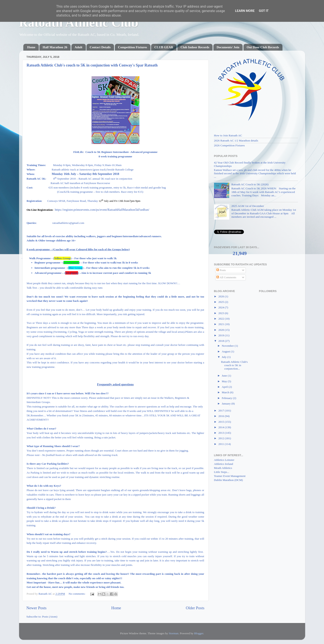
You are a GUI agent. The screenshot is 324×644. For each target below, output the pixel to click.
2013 (221, 433)
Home (31, 47)
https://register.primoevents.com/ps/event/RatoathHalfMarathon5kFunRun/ (102, 210)
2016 (221, 416)
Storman (174, 633)
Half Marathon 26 (55, 47)
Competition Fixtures (133, 47)
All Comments (226, 277)
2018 (221, 341)
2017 (221, 411)
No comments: (77, 594)
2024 (221, 307)
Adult (79, 47)
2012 (221, 438)
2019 (221, 335)
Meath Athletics (223, 468)
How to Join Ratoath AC (228, 135)
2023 (221, 313)
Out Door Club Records (263, 47)
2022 (221, 319)
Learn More (245, 11)
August (226, 351)
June (225, 376)
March (226, 392)
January (227, 404)
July (225, 357)
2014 (221, 427)
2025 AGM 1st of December (248, 206)
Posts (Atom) (50, 617)
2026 (221, 296)
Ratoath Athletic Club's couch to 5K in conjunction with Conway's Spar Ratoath (92, 65)
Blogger (199, 633)
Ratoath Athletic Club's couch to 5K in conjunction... (234, 365)
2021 (221, 324)
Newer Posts (37, 608)
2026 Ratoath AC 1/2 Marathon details (236, 141)
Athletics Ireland (224, 464)
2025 (221, 302)
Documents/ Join (228, 47)
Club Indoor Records (195, 47)
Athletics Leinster (224, 460)
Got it (264, 11)
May (225, 381)
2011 (221, 444)
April (225, 387)
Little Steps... (222, 472)
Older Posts (195, 608)
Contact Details (100, 47)
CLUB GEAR (164, 47)
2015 (221, 422)
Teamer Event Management (230, 476)
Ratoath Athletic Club (79, 22)
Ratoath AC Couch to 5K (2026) (250, 184)
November (228, 346)
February (227, 398)
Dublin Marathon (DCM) (228, 480)
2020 (221, 330)
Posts (221, 270)
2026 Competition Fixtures (229, 145)
